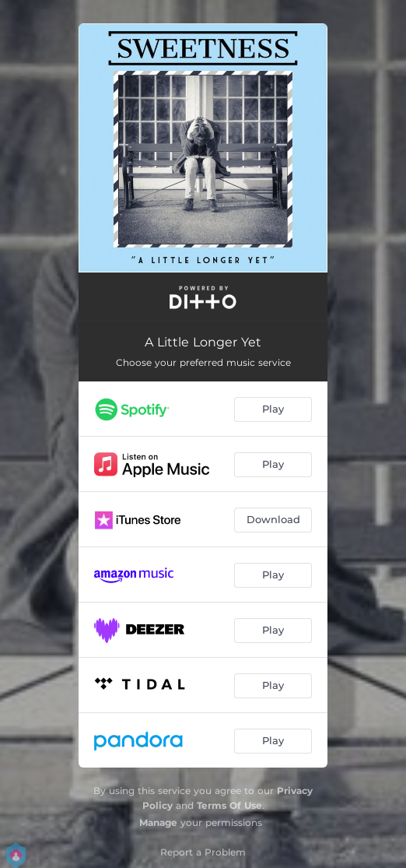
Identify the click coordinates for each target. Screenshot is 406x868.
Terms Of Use (229, 805)
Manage (158, 822)
